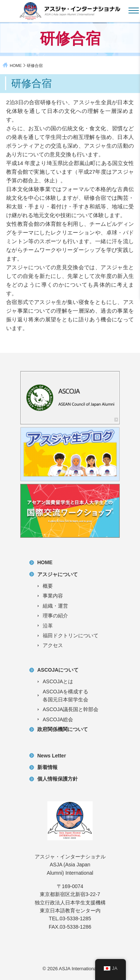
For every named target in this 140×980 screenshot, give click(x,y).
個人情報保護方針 (58, 779)
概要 (48, 586)
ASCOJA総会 (58, 719)
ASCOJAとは (58, 681)
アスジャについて (58, 574)
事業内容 (53, 596)
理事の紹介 (55, 616)
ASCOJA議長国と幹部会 (71, 709)
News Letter (52, 756)
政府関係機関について (63, 729)
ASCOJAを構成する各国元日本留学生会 (65, 696)
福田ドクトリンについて (71, 635)
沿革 (48, 626)
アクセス (53, 645)
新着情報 (47, 767)
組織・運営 (55, 606)
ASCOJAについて (58, 670)
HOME (16, 66)
